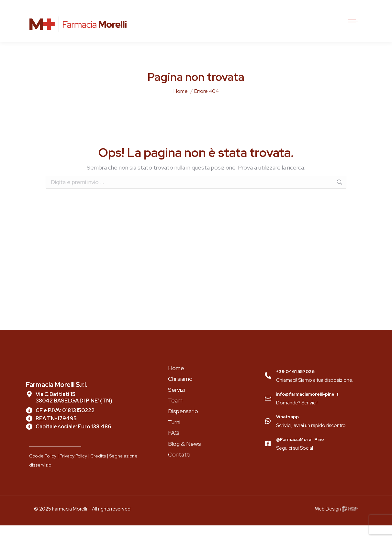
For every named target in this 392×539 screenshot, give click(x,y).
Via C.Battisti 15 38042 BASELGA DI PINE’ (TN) (74, 411)
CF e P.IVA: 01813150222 (65, 424)
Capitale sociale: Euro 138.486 (73, 440)
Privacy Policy (73, 469)
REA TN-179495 (56, 432)
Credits (98, 469)
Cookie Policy (43, 469)
